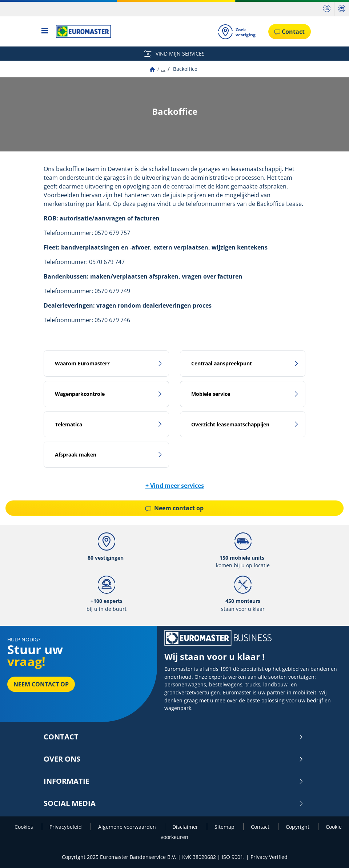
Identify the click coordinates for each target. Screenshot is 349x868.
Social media (174, 803)
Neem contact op (174, 508)
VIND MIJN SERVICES (174, 54)
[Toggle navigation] (45, 31)
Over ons (174, 759)
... (163, 69)
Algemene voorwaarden (128, 827)
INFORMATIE (174, 781)
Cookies (25, 827)
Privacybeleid (66, 827)
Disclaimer (186, 827)
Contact (174, 737)
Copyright (298, 827)
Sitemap (225, 827)
